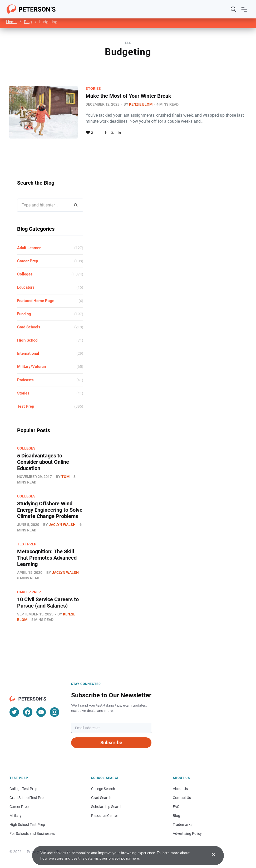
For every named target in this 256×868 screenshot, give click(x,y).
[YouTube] (41, 712)
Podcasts (25, 380)
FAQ (176, 807)
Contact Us (182, 798)
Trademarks (183, 825)
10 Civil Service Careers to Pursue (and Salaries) (48, 603)
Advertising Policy (187, 834)
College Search (103, 789)
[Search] (234, 9)
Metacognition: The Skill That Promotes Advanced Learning (47, 558)
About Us (180, 789)
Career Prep (28, 261)
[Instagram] (55, 712)
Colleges (25, 274)
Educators (26, 287)
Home (11, 22)
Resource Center (105, 816)
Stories (93, 88)
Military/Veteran (31, 367)
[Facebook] (28, 712)
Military (16, 816)
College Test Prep (23, 789)
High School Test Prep (27, 825)
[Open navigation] (244, 9)
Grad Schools (29, 327)
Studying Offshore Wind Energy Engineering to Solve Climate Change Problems (50, 510)
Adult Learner (29, 248)
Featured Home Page (36, 301)
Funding (24, 314)
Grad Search (101, 798)
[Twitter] (14, 712)
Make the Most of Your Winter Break (128, 96)
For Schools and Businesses (32, 834)
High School (28, 340)
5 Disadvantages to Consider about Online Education (43, 462)
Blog (28, 22)
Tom (65, 477)
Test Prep (26, 406)
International (28, 353)
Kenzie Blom (141, 104)
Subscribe (111, 743)
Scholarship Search (107, 807)
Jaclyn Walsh (62, 525)
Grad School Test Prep (28, 798)
